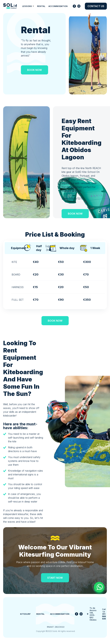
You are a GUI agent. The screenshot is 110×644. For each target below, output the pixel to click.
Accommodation (58, 6)
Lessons (28, 6)
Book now (34, 70)
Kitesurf (25, 614)
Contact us (96, 6)
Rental (41, 6)
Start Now (55, 578)
